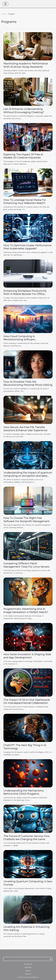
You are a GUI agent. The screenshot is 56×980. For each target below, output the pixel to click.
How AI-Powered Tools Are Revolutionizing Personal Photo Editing (28, 383)
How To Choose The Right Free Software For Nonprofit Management (26, 520)
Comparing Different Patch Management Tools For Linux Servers (26, 565)
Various (28, 974)
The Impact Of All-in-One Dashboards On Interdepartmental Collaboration (27, 701)
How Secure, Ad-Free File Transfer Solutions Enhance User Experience (25, 429)
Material (28, 967)
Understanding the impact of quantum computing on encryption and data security (28, 476)
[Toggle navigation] (5, 4)
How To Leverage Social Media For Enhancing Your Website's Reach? (25, 201)
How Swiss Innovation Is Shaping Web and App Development (27, 656)
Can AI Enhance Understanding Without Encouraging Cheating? (24, 111)
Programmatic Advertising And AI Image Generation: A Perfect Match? (26, 610)
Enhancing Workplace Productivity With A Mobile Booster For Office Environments (25, 294)
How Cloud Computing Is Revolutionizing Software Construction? (19, 339)
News (28, 971)
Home (3, 14)
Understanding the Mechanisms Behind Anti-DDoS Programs (24, 792)
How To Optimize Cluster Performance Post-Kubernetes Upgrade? (27, 247)
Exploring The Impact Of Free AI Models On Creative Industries (23, 156)
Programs (28, 964)
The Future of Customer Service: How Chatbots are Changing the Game (27, 838)
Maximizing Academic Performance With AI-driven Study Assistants (26, 65)
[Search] (28, 959)
